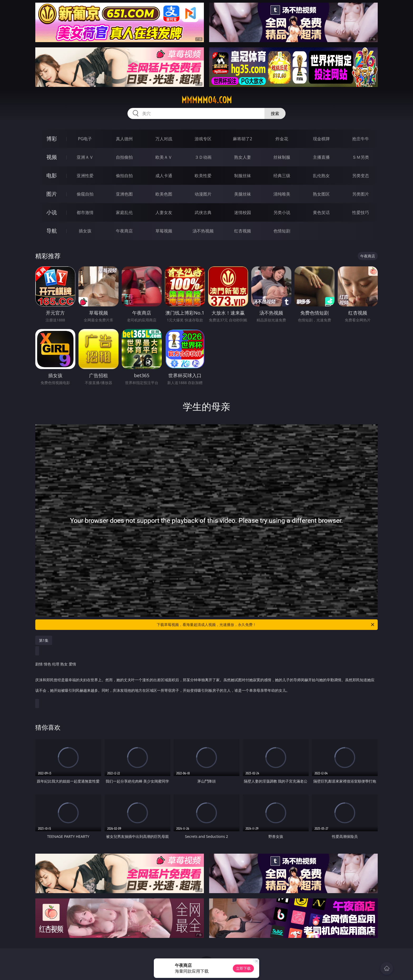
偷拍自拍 (124, 176)
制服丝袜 (243, 176)
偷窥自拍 (85, 194)
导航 (52, 231)
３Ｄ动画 (203, 157)
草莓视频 (164, 231)
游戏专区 (203, 139)
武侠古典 (203, 212)
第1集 (44, 640)
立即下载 (243, 968)
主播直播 (321, 157)
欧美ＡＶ (164, 157)
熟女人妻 (243, 157)
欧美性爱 (203, 176)
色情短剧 (282, 231)
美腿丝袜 (243, 194)
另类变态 (361, 176)
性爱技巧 (361, 212)
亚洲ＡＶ (85, 157)
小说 (52, 212)
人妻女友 (164, 212)
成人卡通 (164, 176)
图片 (52, 194)
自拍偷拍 (124, 157)
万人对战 (164, 139)
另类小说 (282, 212)
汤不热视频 (203, 231)
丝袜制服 (282, 157)
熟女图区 (321, 194)
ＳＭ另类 (361, 157)
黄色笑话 (321, 212)
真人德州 (124, 139)
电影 (52, 175)
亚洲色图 (124, 194)
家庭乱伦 (124, 212)
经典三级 (282, 176)
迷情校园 (243, 212)
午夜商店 (124, 231)
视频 (52, 157)
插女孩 (85, 231)
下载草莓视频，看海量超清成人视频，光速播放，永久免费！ (266, 625)
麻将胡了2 (242, 139)
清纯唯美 (282, 194)
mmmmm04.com (207, 100)
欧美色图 (164, 194)
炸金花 (282, 139)
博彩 (52, 139)
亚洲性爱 (85, 176)
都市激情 (85, 212)
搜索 (275, 113)
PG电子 (85, 139)
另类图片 (361, 194)
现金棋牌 (321, 139)
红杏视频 (243, 231)
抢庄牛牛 (361, 139)
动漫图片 (203, 194)
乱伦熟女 (321, 176)
